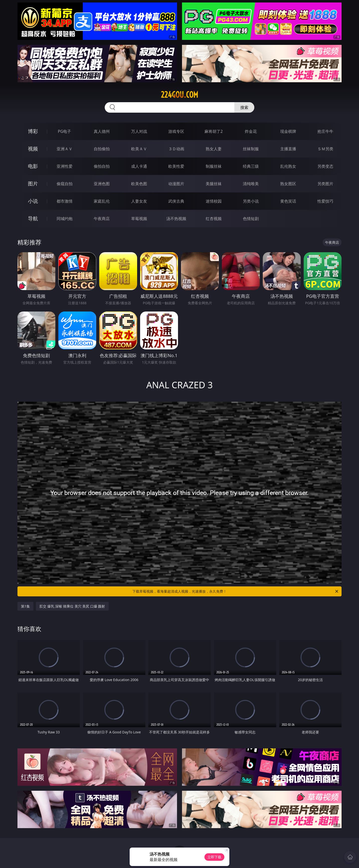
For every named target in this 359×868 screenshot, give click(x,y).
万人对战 (139, 131)
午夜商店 (102, 219)
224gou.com (179, 95)
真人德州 (102, 131)
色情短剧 (251, 219)
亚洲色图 (102, 184)
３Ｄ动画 (176, 149)
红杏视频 (214, 219)
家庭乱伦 (102, 201)
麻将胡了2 (214, 131)
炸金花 (251, 131)
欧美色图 (139, 184)
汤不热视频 (176, 219)
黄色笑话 (288, 201)
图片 (33, 184)
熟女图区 (288, 184)
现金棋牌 (288, 131)
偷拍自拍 (102, 166)
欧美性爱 (176, 166)
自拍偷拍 (102, 149)
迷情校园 (214, 201)
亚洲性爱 (65, 166)
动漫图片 (176, 184)
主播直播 (288, 149)
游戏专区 (176, 131)
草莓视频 (139, 219)
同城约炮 (65, 219)
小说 (33, 201)
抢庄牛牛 (325, 131)
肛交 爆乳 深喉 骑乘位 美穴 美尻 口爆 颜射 (72, 606)
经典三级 (251, 166)
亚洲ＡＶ (65, 149)
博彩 (33, 131)
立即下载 (214, 857)
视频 (33, 149)
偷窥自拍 (65, 184)
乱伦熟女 (288, 166)
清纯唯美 (251, 184)
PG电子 (64, 131)
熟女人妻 (214, 149)
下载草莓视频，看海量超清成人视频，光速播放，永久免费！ (236, 591)
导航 (33, 218)
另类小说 (251, 201)
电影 (33, 166)
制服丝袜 (214, 166)
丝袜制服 (251, 149)
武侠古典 (176, 201)
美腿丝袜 (214, 184)
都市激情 (65, 201)
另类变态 (325, 166)
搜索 (244, 107)
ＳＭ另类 (325, 149)
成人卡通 (139, 166)
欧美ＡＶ (139, 149)
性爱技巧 (325, 201)
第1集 (25, 606)
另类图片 (325, 184)
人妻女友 (139, 201)
